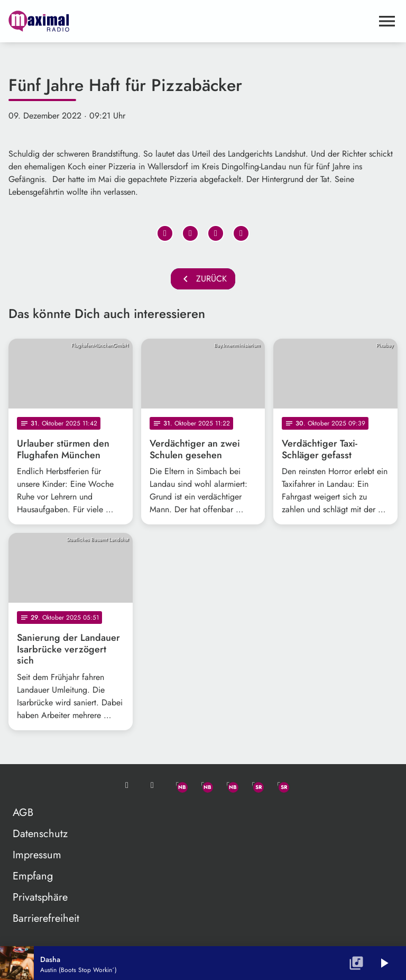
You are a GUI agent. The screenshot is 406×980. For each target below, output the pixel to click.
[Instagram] (228, 785)
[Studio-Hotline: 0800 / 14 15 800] (152, 785)
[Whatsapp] (178, 785)
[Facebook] (203, 785)
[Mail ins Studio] (127, 785)
